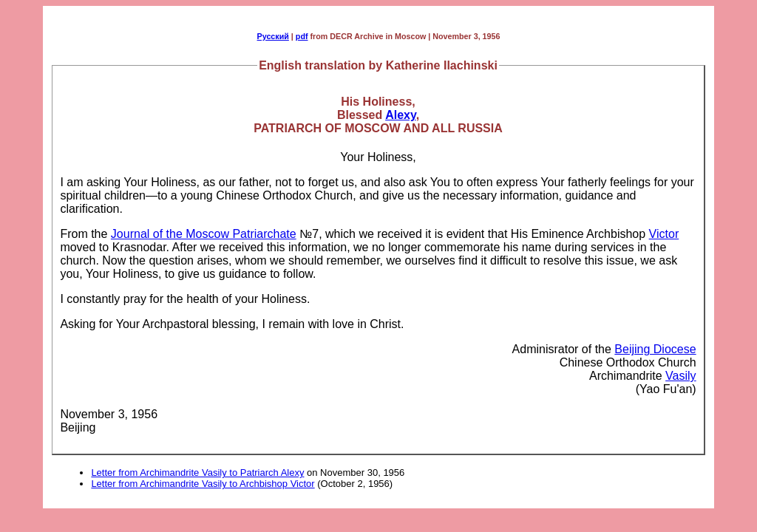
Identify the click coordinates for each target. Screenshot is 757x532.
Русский (273, 36)
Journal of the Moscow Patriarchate (204, 234)
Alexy (401, 115)
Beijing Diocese (655, 349)
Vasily (681, 376)
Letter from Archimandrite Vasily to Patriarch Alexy (197, 473)
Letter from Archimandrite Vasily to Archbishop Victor (203, 484)
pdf (302, 36)
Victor (664, 234)
